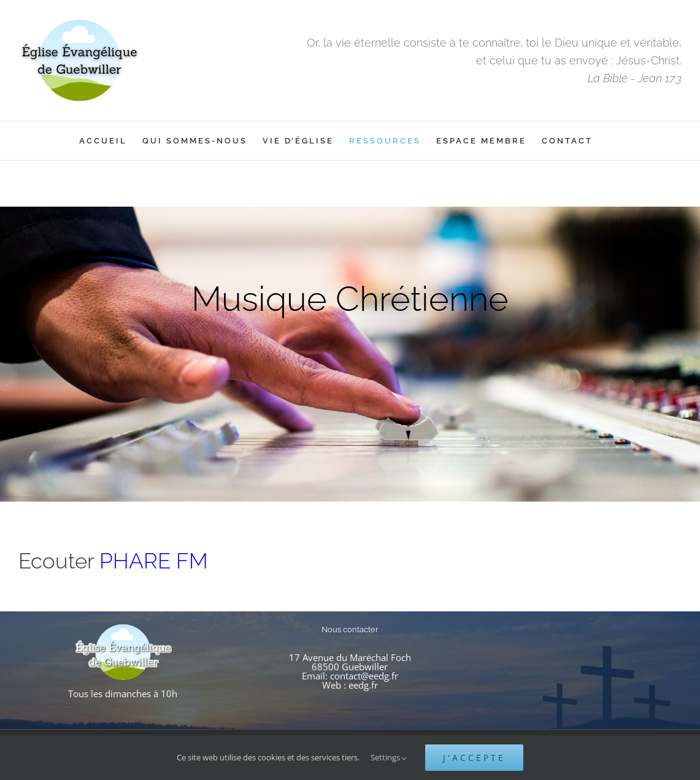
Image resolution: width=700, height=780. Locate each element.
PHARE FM (154, 561)
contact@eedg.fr (364, 676)
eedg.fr (363, 685)
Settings (389, 757)
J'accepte (474, 758)
